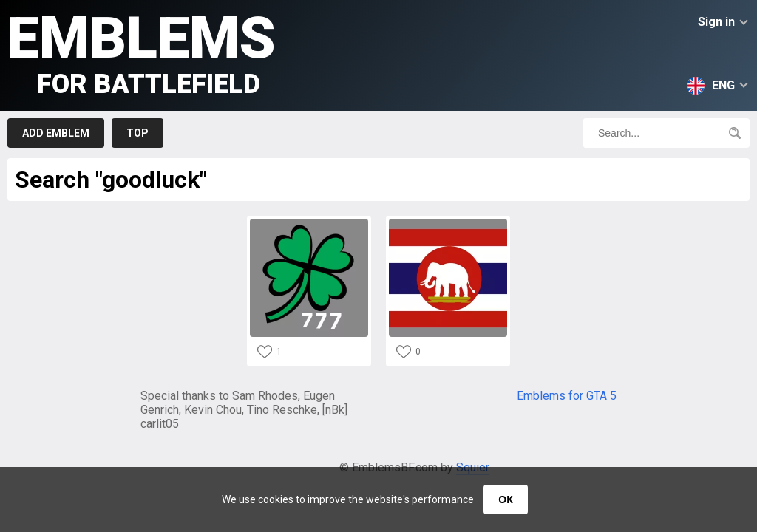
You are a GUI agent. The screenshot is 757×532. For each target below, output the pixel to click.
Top (138, 133)
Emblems (142, 52)
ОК (505, 499)
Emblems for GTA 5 (567, 396)
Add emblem (56, 133)
